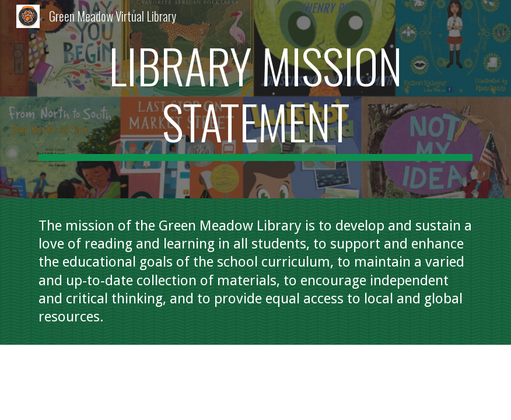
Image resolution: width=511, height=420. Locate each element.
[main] (256, 99)
